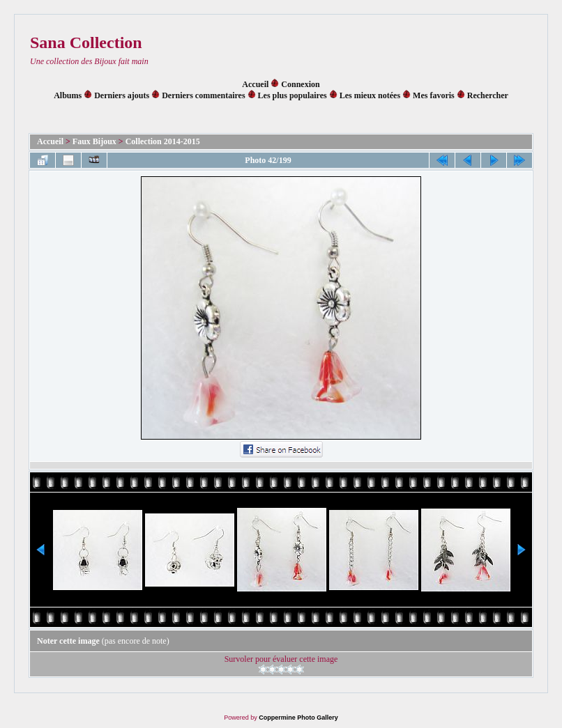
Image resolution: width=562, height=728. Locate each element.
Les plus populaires (293, 95)
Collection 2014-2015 (163, 141)
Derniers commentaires (203, 95)
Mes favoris (434, 95)
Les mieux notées (370, 95)
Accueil (255, 84)
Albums (68, 95)
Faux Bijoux (94, 141)
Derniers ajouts (122, 95)
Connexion (300, 84)
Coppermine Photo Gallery (298, 718)
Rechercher (488, 95)
